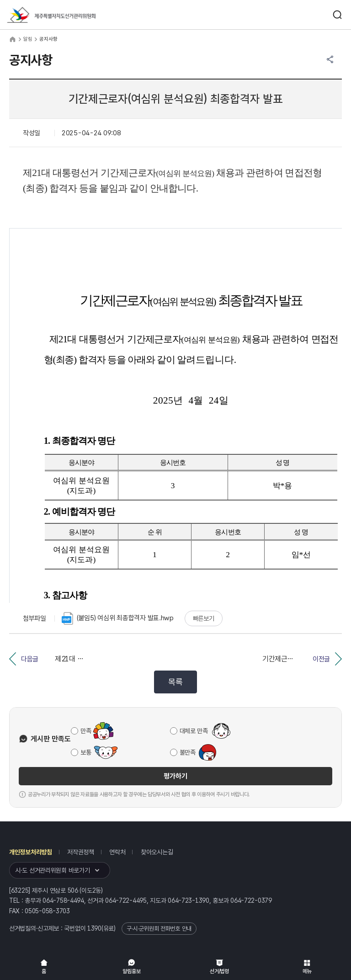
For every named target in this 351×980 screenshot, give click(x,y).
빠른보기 (204, 618)
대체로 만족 (194, 731)
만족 (86, 731)
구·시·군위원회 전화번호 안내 (159, 929)
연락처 (117, 852)
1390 (94, 928)
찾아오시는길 (157, 852)
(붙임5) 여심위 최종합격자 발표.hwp (118, 618)
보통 (86, 752)
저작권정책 (81, 852)
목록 (175, 682)
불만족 (188, 752)
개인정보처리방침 (31, 852)
